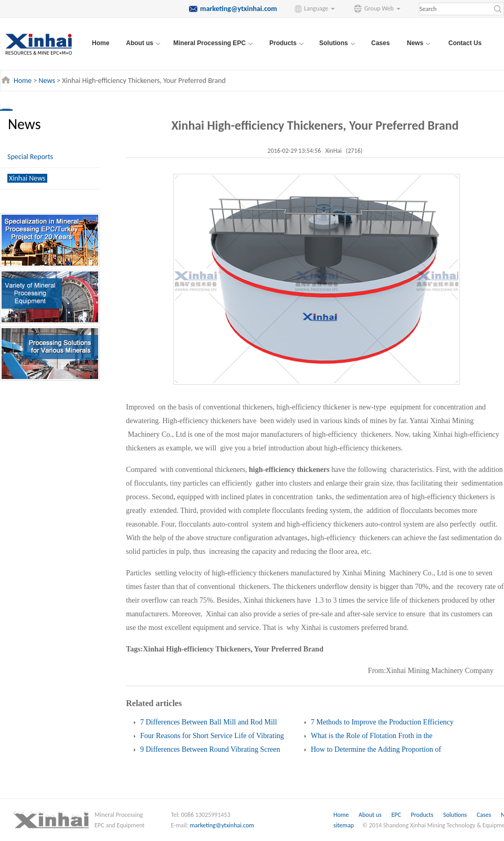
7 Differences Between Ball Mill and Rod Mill (209, 722)
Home (101, 43)
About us (370, 815)
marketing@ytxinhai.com (222, 825)
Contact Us (465, 43)
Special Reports (30, 157)
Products (423, 815)
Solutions (456, 815)
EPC (397, 815)
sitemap (344, 825)
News (47, 81)
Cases (380, 43)
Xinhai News (27, 178)
